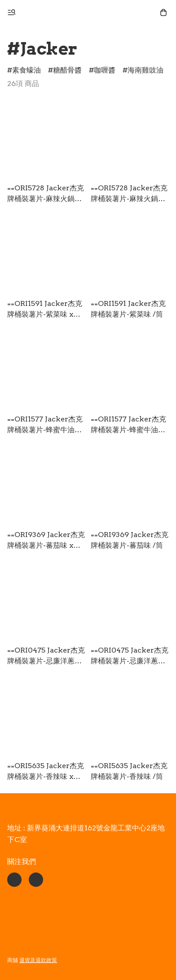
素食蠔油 (26, 70)
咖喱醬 (105, 70)
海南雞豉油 (145, 70)
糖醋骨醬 (67, 70)
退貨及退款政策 (38, 960)
